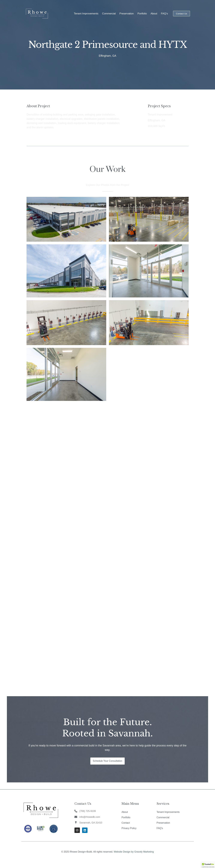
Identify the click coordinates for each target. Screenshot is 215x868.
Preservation (127, 14)
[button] (208, 865)
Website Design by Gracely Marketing (134, 852)
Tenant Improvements (86, 14)
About (154, 14)
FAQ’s (164, 14)
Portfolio (142, 14)
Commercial (109, 14)
